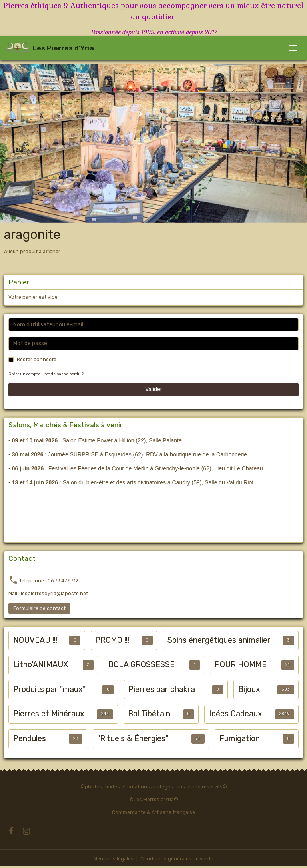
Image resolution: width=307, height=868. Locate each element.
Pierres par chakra (162, 689)
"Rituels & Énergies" (133, 739)
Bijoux (249, 689)
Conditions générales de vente (177, 859)
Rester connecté (37, 360)
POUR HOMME (241, 665)
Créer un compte (24, 374)
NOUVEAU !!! (35, 640)
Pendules (30, 739)
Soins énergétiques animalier (219, 640)
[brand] (50, 48)
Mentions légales (114, 859)
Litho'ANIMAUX (41, 665)
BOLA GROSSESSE (142, 665)
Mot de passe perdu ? (63, 374)
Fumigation (240, 739)
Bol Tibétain (149, 714)
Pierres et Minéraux (49, 714)
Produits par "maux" (49, 689)
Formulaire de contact (39, 608)
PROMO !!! (112, 640)
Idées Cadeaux (236, 714)
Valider (154, 389)
